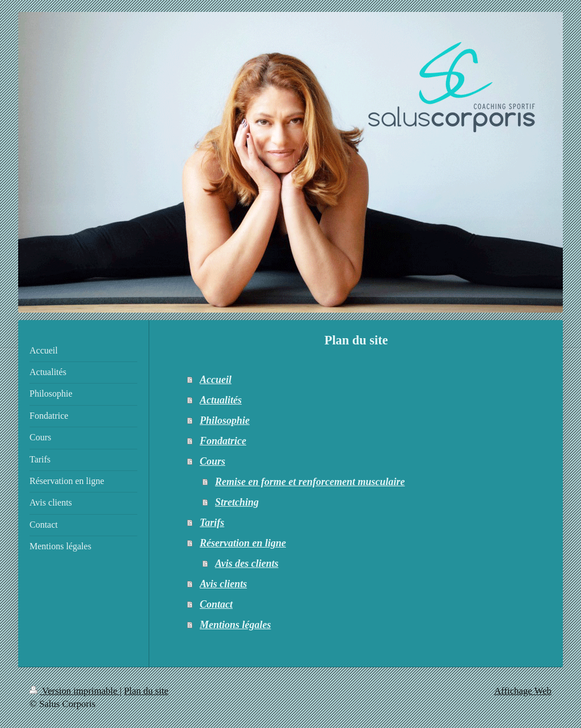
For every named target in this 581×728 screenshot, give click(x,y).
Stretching (237, 502)
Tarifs (212, 523)
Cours (212, 461)
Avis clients (223, 584)
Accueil (216, 380)
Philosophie (225, 420)
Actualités (221, 400)
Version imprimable (75, 691)
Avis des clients (247, 563)
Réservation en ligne (243, 543)
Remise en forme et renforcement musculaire (310, 482)
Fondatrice (223, 441)
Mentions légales (235, 625)
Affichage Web (523, 691)
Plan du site (146, 691)
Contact (216, 604)
